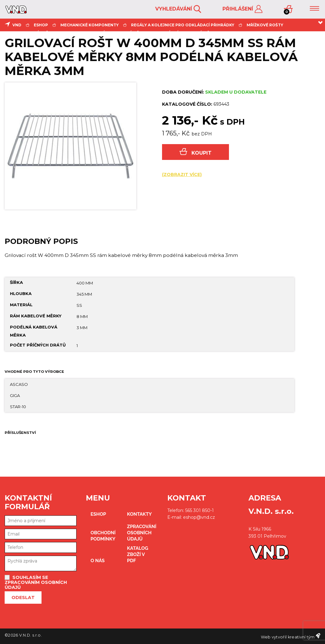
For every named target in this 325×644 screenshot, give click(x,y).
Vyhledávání (178, 9)
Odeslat (23, 598)
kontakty (139, 514)
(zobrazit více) (182, 174)
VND (17, 25)
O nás (98, 561)
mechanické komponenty (90, 25)
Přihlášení (242, 9)
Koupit (195, 152)
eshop (41, 25)
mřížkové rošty (265, 25)
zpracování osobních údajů (142, 533)
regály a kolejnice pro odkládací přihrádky (183, 25)
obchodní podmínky (103, 536)
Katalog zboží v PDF (138, 554)
